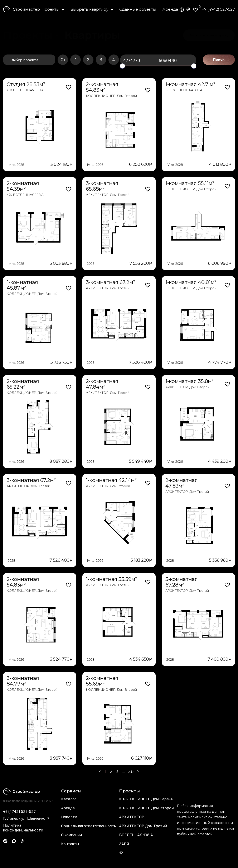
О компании (72, 835)
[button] (92, 35)
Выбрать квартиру (92, 9)
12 (121, 853)
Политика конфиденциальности (23, 828)
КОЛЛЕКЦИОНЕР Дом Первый (146, 799)
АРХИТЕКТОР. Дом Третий (108, 195)
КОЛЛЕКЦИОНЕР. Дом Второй (111, 96)
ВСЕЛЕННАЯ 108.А (136, 835)
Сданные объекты (138, 9)
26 (131, 771)
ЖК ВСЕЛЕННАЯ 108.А (25, 90)
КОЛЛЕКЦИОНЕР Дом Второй (146, 808)
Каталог (69, 799)
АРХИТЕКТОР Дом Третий (143, 826)
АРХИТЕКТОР (132, 817)
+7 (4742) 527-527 (218, 9)
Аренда (170, 9)
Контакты (70, 844)
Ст (63, 60)
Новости (69, 817)
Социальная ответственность (89, 826)
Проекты (53, 9)
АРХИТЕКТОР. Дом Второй (188, 387)
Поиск (219, 60)
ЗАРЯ (124, 844)
